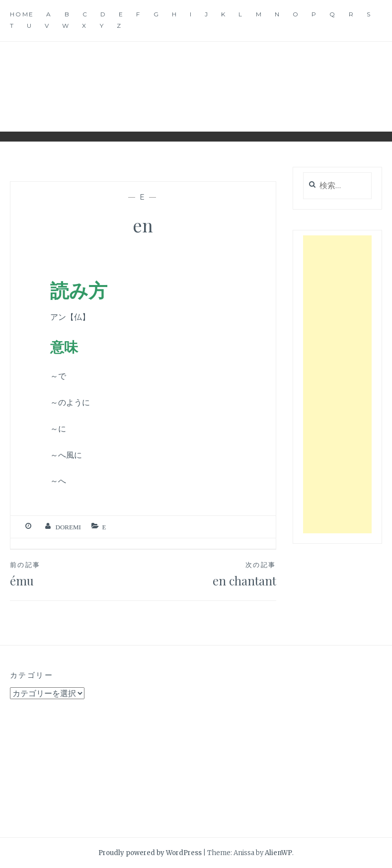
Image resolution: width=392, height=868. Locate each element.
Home (22, 14)
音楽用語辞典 (196, 79)
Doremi (68, 527)
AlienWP (278, 853)
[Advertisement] (337, 384)
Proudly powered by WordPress (150, 853)
